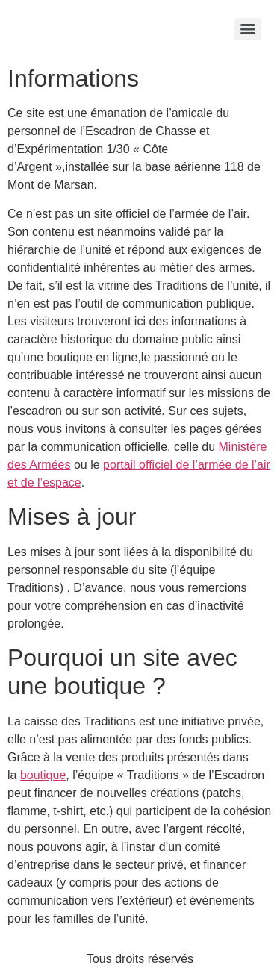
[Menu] (248, 29)
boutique (43, 775)
